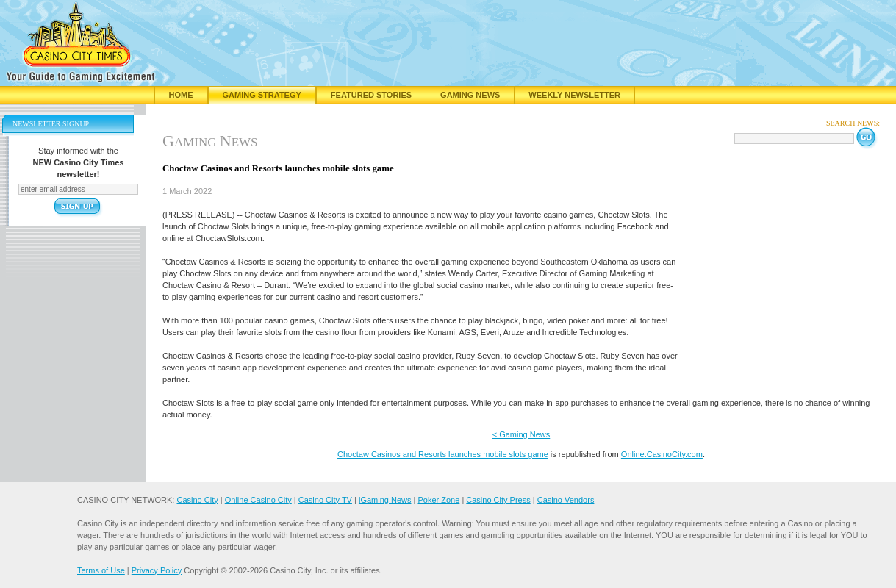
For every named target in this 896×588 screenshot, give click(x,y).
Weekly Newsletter (574, 95)
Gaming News (470, 95)
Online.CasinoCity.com (662, 454)
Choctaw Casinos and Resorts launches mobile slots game (443, 454)
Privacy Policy (157, 570)
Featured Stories (371, 95)
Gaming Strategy (262, 95)
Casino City (197, 500)
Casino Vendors (566, 500)
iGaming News (385, 500)
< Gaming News (522, 434)
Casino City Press (498, 500)
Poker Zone (438, 500)
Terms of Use (101, 570)
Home (181, 95)
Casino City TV (325, 500)
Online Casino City (258, 500)
